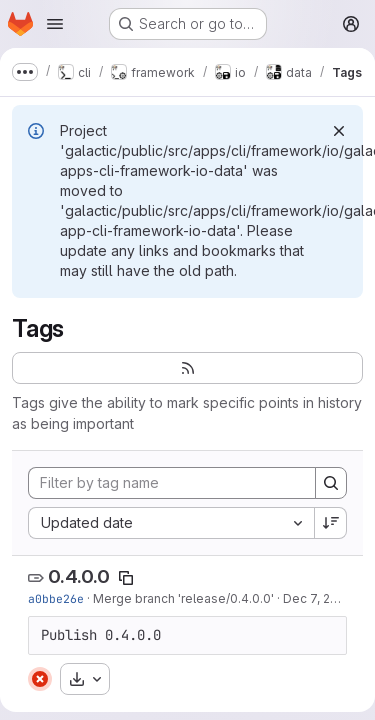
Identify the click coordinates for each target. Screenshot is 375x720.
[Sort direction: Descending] (331, 523)
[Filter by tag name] (172, 483)
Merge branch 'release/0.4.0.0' (183, 598)
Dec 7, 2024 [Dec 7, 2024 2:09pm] (318, 598)
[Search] (331, 483)
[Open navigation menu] (55, 24)
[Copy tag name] (126, 578)
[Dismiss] (339, 131)
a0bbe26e (56, 598)
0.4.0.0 (79, 576)
